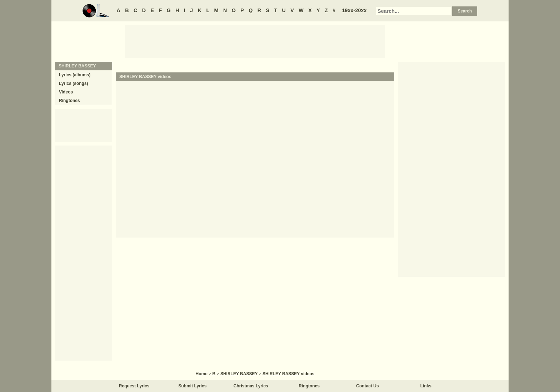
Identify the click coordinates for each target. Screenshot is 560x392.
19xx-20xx (354, 10)
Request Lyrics (134, 386)
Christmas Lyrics (251, 386)
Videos (66, 92)
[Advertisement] (255, 41)
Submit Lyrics (193, 386)
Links (426, 386)
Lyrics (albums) (75, 75)
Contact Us (367, 386)
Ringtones (69, 101)
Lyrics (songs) (74, 83)
